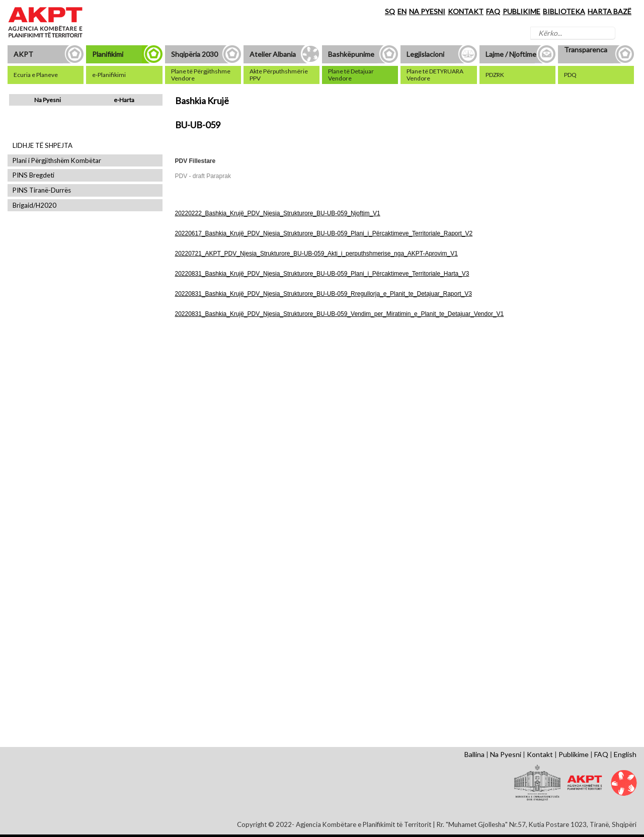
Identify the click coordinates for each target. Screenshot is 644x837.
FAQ (493, 11)
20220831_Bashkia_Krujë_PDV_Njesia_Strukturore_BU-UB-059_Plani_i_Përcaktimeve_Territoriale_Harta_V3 (322, 274)
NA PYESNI (427, 11)
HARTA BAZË (610, 11)
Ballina (474, 754)
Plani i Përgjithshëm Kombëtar (57, 161)
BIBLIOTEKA (564, 11)
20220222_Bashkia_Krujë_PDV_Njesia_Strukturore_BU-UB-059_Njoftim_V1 (278, 213)
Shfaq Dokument (210, 413)
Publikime (574, 754)
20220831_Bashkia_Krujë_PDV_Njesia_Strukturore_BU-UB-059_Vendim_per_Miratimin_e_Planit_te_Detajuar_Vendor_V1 (340, 314)
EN (402, 11)
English (625, 754)
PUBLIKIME (521, 11)
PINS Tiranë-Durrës (42, 190)
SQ (390, 11)
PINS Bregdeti (33, 175)
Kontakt (540, 754)
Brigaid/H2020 (34, 205)
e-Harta (124, 100)
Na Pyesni (48, 100)
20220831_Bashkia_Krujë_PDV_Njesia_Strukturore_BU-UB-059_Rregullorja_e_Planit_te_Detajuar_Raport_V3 (324, 294)
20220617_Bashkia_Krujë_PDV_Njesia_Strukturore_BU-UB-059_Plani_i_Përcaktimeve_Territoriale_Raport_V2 (324, 233)
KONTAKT (466, 11)
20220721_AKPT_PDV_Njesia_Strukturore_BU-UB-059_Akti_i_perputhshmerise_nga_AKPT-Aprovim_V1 (316, 254)
